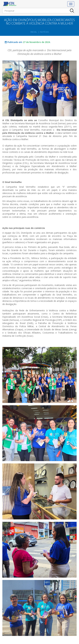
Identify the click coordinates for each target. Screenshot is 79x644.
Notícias (44, 32)
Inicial (34, 32)
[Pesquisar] (39, 11)
